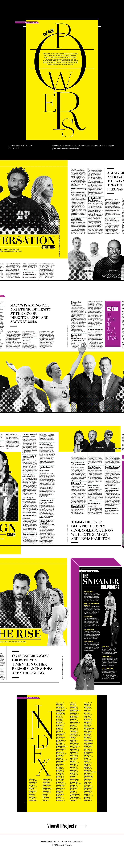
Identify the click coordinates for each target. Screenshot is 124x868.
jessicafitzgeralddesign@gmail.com (54, 841)
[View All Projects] (62, 826)
